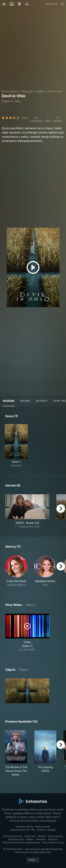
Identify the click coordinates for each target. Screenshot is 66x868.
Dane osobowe (56, 836)
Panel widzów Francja (53, 842)
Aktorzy (42, 401)
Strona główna (10, 91)
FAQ (33, 830)
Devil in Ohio (55, 91)
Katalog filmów (43, 827)
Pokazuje (27, 91)
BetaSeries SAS (16, 839)
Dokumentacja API (20, 830)
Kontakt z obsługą (46, 830)
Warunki (42, 836)
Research (53, 839)
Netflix (40, 91)
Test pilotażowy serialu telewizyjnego (21, 842)
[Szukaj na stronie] (63, 4)
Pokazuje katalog (24, 827)
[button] (16, 571)
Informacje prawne (12, 836)
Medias (30, 839)
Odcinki (25, 401)
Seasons (9, 401)
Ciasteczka (30, 836)
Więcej (30, 605)
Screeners (41, 839)
